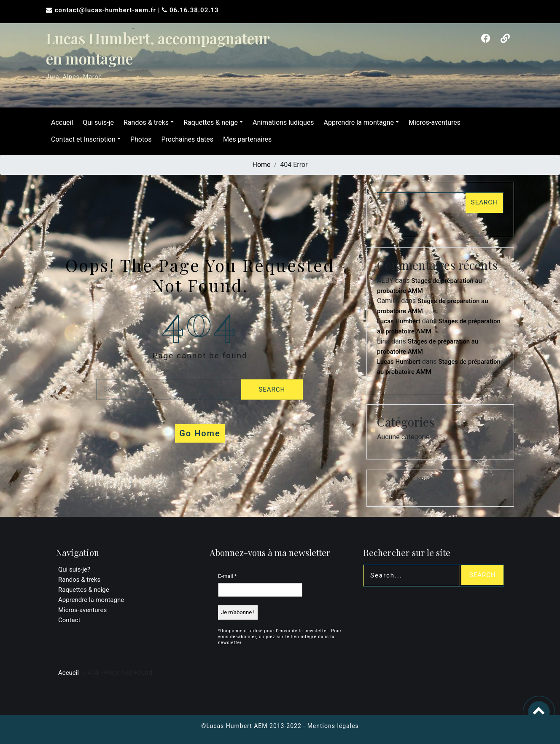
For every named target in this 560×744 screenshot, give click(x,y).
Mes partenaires (246, 139)
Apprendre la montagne (357, 122)
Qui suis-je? (74, 569)
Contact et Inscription (82, 139)
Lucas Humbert (399, 321)
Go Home (200, 433)
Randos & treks (144, 122)
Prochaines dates (186, 139)
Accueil (60, 122)
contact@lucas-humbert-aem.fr (106, 10)
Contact (69, 620)
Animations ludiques (282, 122)
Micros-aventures (433, 122)
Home (262, 165)
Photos (139, 139)
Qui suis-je (97, 122)
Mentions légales (333, 726)
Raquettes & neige (209, 122)
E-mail (227, 576)
